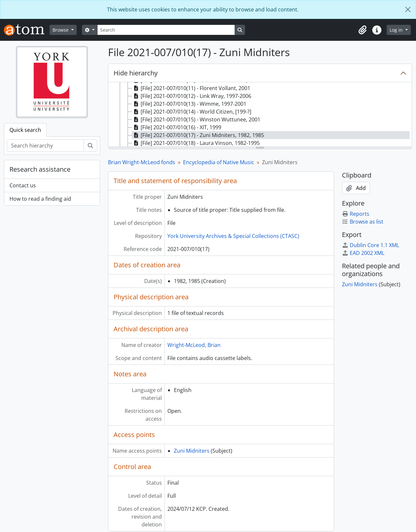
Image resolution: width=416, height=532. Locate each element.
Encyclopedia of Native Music (219, 162)
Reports (356, 214)
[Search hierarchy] (45, 146)
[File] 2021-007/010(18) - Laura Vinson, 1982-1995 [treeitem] (196, 143)
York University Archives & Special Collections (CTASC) (233, 236)
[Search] (166, 30)
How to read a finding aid (40, 199)
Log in (397, 30)
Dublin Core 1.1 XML (370, 245)
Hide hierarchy (136, 73)
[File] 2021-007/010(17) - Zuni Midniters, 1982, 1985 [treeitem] (198, 135)
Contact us (23, 185)
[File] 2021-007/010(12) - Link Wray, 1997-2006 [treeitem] (192, 96)
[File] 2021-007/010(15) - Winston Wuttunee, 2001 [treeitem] (196, 119)
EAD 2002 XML (363, 253)
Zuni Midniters (192, 451)
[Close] (408, 9)
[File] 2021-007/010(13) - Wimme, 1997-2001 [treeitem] (189, 104)
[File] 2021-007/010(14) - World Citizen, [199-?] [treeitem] (192, 112)
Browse (61, 30)
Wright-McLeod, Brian (194, 345)
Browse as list (363, 222)
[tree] (260, 115)
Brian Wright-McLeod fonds (142, 162)
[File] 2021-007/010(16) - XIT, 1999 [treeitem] (177, 127)
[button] (362, 30)
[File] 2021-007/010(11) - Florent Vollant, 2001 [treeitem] (191, 88)
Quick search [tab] (25, 130)
